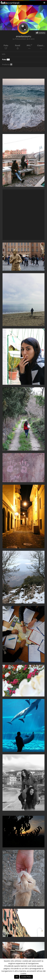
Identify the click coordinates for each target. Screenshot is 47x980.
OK (17, 977)
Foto (6, 60)
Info (4, 54)
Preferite (7, 64)
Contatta (40, 33)
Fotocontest (10, 3)
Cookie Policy (26, 977)
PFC (29, 45)
